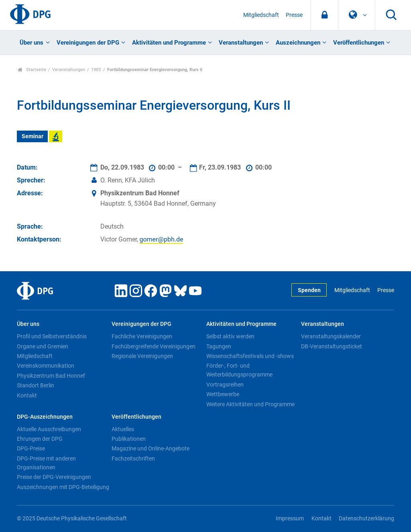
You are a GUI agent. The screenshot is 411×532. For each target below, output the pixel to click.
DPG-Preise (31, 448)
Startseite (32, 70)
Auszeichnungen (298, 43)
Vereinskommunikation (46, 366)
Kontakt (27, 395)
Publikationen (129, 439)
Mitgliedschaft (261, 15)
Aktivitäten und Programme (169, 43)
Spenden (309, 290)
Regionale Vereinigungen (142, 356)
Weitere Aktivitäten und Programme (250, 404)
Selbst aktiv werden (230, 336)
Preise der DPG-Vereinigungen (54, 477)
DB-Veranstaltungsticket (332, 346)
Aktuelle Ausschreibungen (49, 429)
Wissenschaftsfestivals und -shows (250, 356)
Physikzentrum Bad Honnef (51, 376)
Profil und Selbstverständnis (52, 336)
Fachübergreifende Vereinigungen (154, 346)
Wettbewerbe (223, 394)
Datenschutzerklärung (366, 519)
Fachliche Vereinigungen (142, 336)
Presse (294, 15)
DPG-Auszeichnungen (45, 417)
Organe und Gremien (43, 346)
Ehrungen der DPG (40, 439)
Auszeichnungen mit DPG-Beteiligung (63, 487)
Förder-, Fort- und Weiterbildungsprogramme (239, 370)
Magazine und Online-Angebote (151, 448)
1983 (96, 70)
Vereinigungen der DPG (88, 43)
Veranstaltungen (241, 43)
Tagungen (219, 346)
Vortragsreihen (225, 385)
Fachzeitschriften (133, 458)
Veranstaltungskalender (331, 336)
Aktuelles (123, 429)
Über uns (32, 43)
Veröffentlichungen (359, 43)
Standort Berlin (36, 385)
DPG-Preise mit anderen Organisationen (46, 463)
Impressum (290, 519)
